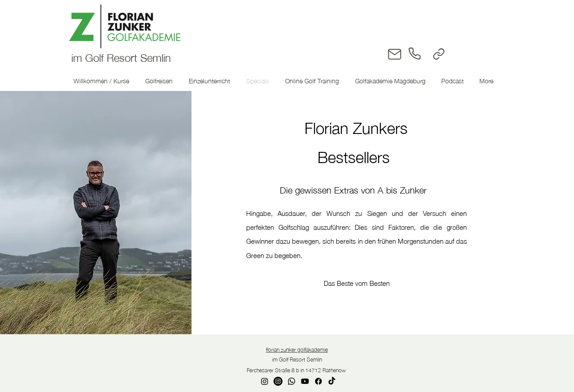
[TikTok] (332, 381)
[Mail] (395, 54)
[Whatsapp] (291, 381)
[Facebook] (318, 381)
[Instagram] (265, 381)
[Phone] (415, 54)
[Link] (439, 54)
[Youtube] (305, 381)
